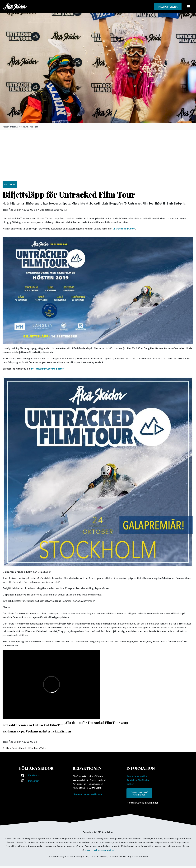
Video (43, 748)
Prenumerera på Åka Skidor (139, 793)
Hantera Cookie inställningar (142, 802)
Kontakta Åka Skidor (138, 780)
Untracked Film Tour (29, 748)
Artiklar (6, 748)
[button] (168, 7)
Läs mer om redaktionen (87, 794)
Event (14, 748)
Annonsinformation (137, 776)
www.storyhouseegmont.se (99, 850)
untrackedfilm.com (124, 228)
